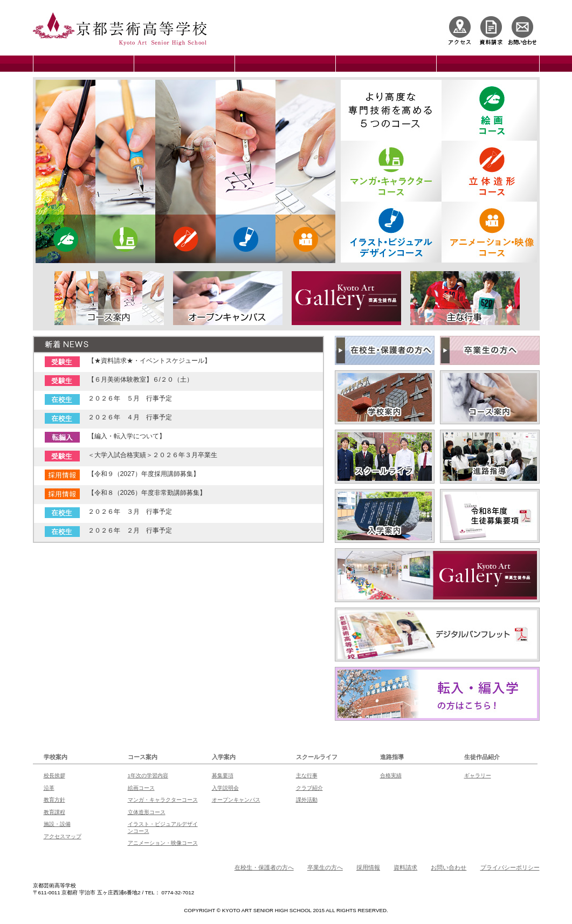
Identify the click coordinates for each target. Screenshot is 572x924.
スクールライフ (317, 757)
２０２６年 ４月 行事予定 (130, 417)
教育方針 (54, 800)
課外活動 (307, 800)
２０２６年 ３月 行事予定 (130, 512)
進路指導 (392, 757)
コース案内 (143, 757)
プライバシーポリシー (510, 867)
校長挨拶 (54, 775)
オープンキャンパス (236, 800)
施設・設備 (57, 824)
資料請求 (405, 867)
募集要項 (223, 775)
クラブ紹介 (309, 788)
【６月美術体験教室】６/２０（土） (140, 380)
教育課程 (54, 812)
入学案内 (224, 757)
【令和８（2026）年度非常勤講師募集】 (147, 493)
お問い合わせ (449, 867)
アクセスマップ (63, 836)
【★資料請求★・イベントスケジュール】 (149, 361)
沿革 (49, 788)
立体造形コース (147, 812)
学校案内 (56, 757)
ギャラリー (478, 775)
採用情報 (368, 867)
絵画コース (141, 788)
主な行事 (307, 775)
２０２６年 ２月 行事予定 (130, 530)
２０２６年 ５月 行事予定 (130, 398)
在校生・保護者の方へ (264, 867)
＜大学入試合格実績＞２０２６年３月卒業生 (153, 455)
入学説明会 (225, 788)
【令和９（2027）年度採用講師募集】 (144, 474)
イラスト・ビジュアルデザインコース (163, 827)
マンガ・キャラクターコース (163, 800)
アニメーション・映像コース (163, 843)
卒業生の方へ (325, 867)
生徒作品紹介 (482, 757)
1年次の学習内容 (148, 775)
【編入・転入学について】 (127, 436)
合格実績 (391, 775)
